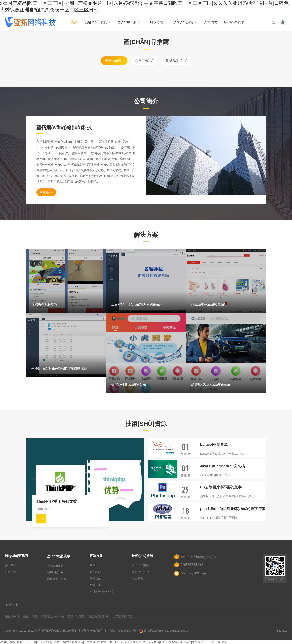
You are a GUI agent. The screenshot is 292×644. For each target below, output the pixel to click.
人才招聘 (210, 22)
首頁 (74, 22)
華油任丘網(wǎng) (52, 616)
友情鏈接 (11, 605)
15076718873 (192, 565)
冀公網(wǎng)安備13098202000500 (166, 631)
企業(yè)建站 (114, 61)
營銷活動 (95, 578)
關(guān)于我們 (97, 22)
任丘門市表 (30, 616)
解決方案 (158, 22)
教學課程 (95, 572)
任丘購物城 (12, 616)
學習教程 (137, 578)
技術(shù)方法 (141, 572)
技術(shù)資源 (185, 22)
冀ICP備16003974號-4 (124, 631)
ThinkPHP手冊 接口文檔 (57, 501)
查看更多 (46, 192)
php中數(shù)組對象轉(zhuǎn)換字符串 (233, 509)
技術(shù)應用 (141, 565)
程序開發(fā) (144, 61)
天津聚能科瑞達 (122, 616)
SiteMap (282, 631)
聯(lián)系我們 (234, 22)
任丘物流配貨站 (99, 616)
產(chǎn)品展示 (130, 22)
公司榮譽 (11, 572)
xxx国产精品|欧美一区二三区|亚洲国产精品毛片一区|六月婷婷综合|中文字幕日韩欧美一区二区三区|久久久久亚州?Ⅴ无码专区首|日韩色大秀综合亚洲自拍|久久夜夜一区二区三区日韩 (113, 642)
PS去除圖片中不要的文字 (221, 487)
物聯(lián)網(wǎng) (101, 591)
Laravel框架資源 (214, 445)
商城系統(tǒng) (176, 61)
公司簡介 (11, 565)
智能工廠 (95, 585)
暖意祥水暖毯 (76, 616)
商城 (92, 565)
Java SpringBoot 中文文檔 (222, 466)
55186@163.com (193, 573)
